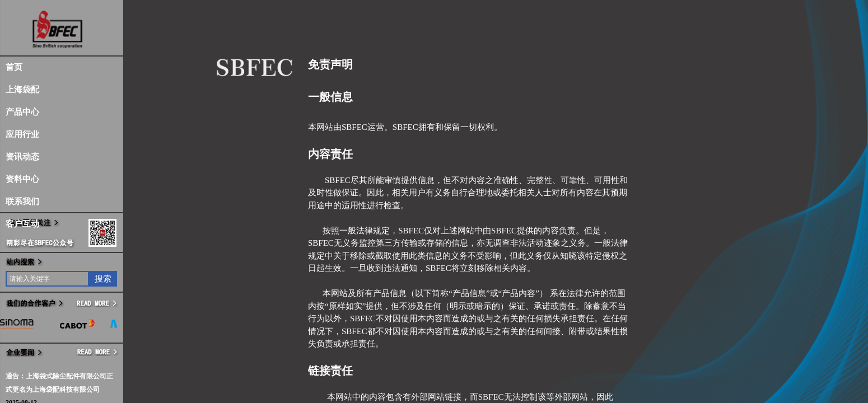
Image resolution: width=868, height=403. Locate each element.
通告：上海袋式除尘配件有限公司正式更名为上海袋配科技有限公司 (59, 383)
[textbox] (47, 279)
